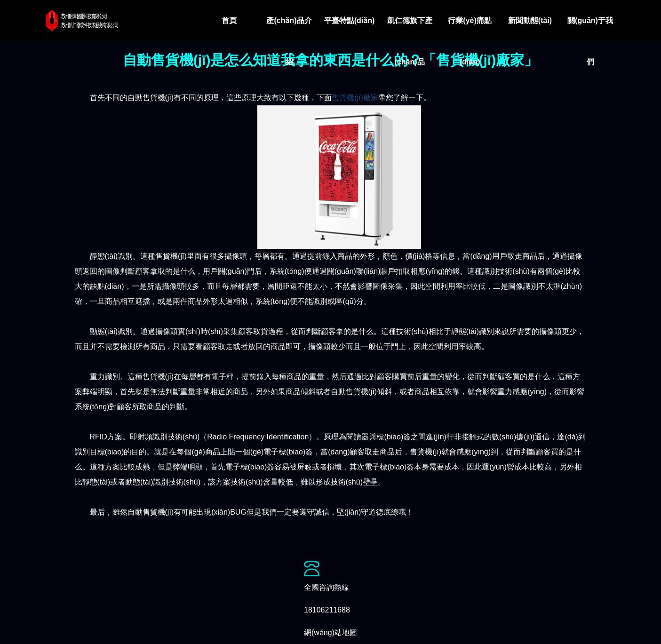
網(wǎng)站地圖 (330, 632)
